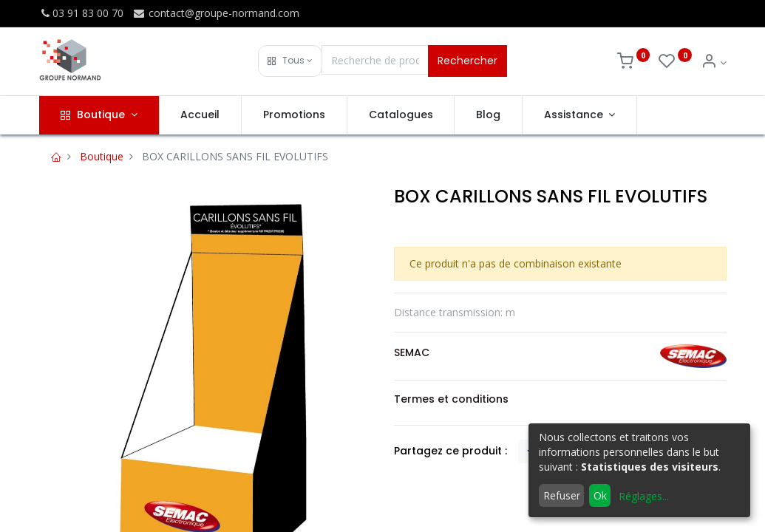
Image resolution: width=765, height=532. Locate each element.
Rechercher (467, 61)
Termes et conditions (451, 399)
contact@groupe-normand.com (216, 13)
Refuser (562, 495)
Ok (600, 495)
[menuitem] (201, 115)
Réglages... (644, 496)
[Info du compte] (714, 62)
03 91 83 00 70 (81, 13)
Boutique (102, 156)
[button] (290, 61)
